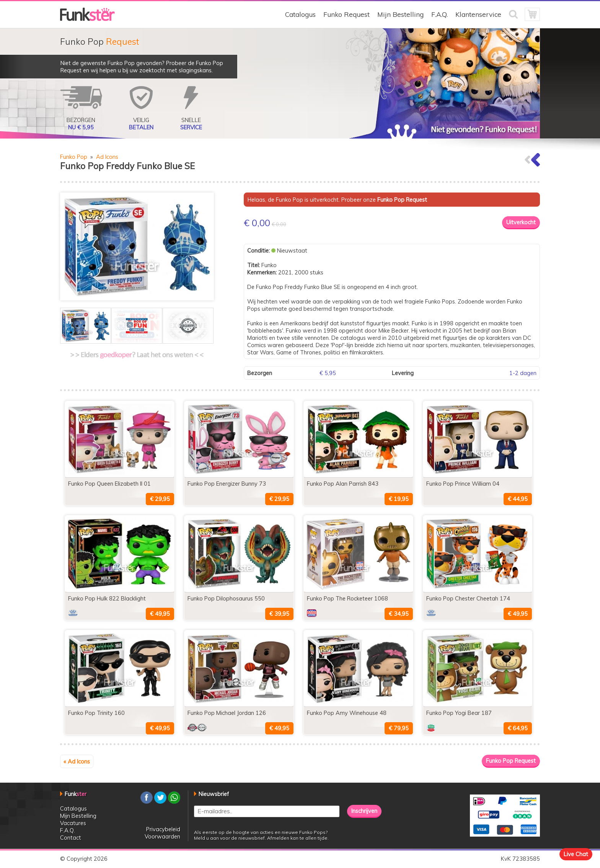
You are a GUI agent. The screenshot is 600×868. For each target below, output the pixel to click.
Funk (76, 794)
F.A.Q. (439, 14)
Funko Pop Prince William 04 (463, 484)
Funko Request (346, 14)
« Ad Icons (77, 761)
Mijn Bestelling (400, 14)
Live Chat (576, 854)
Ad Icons (107, 157)
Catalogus (300, 14)
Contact (71, 838)
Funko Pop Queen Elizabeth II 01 (109, 484)
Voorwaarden (162, 836)
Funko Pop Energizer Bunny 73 (227, 484)
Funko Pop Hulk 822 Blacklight (107, 598)
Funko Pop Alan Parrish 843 (343, 484)
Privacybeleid (163, 829)
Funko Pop (74, 157)
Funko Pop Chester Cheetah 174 (468, 598)
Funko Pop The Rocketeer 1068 (347, 598)
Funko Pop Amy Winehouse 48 (347, 713)
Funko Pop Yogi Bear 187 (459, 713)
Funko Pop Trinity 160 (96, 713)
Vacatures (73, 823)
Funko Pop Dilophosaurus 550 (226, 598)
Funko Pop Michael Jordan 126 (227, 713)
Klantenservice (478, 14)
